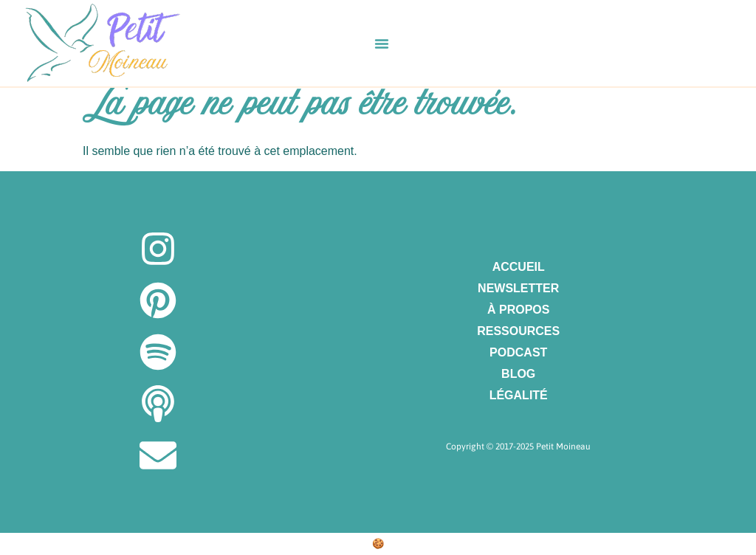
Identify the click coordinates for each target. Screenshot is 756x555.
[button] (382, 44)
